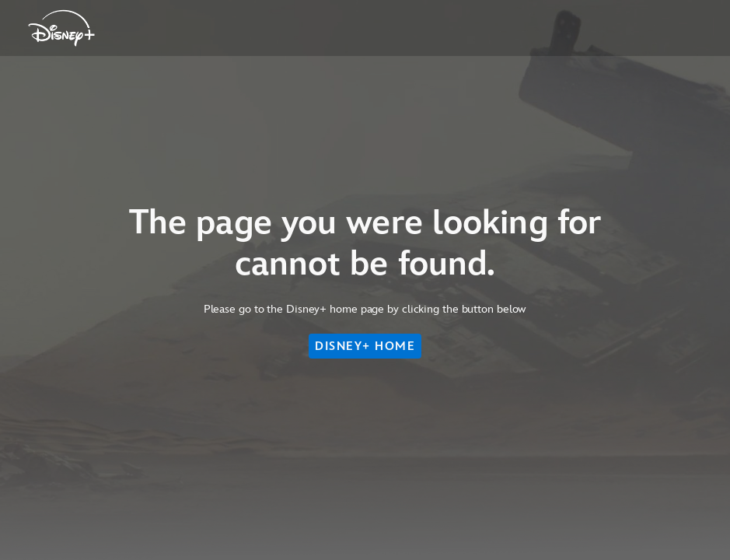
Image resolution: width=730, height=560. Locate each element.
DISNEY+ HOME (365, 346)
